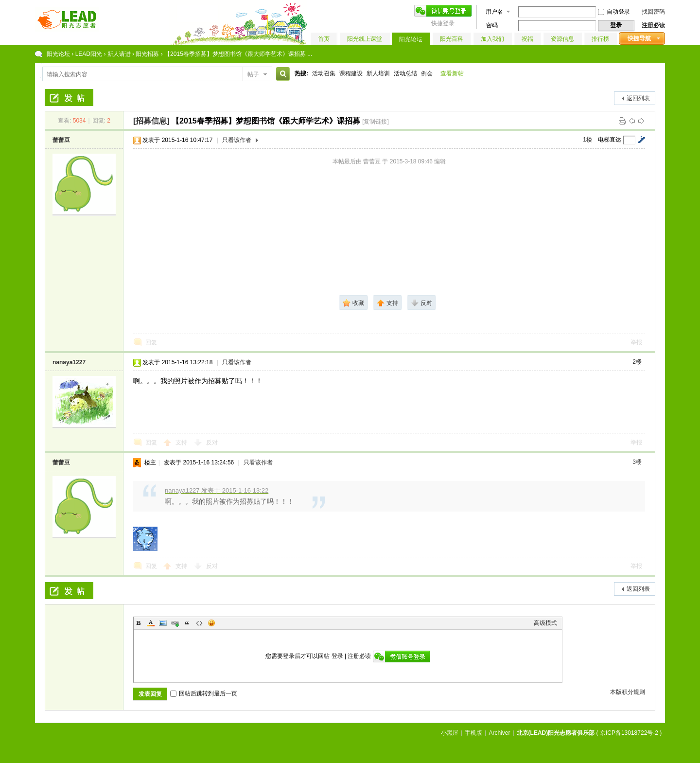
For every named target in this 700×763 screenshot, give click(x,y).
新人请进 (119, 54)
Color (151, 623)
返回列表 (638, 98)
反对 (212, 443)
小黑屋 (450, 733)
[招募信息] (151, 121)
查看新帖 (452, 73)
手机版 (473, 733)
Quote (187, 623)
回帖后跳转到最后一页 (204, 693)
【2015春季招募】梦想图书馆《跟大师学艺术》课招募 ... (238, 54)
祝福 (527, 39)
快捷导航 (639, 38)
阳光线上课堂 (365, 39)
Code (199, 623)
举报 (636, 342)
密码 (492, 25)
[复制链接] (376, 122)
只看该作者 (237, 140)
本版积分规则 (628, 692)
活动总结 (405, 73)
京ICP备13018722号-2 (629, 733)
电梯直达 (610, 140)
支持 (182, 443)
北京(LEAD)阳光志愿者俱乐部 (556, 733)
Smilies (211, 623)
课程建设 (351, 73)
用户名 (494, 12)
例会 (427, 73)
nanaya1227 (69, 362)
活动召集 (324, 73)
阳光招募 (147, 54)
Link (175, 623)
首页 (324, 39)
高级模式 (545, 623)
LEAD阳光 (89, 54)
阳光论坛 (411, 39)
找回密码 (653, 12)
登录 (337, 656)
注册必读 (653, 25)
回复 (151, 342)
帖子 (253, 74)
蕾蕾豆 (61, 140)
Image (163, 623)
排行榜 (600, 39)
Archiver (499, 733)
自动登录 (614, 12)
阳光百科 (452, 39)
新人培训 (378, 73)
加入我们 (492, 39)
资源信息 (562, 39)
